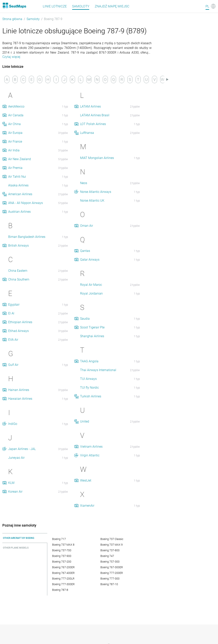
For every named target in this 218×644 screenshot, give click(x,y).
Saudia (85, 319)
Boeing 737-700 (62, 550)
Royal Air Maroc (91, 285)
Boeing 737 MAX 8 (63, 545)
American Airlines (20, 194)
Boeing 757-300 (110, 562)
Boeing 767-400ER (63, 573)
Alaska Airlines (18, 185)
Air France (15, 142)
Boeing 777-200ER (112, 573)
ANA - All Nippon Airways (25, 203)
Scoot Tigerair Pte (92, 327)
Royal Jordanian (91, 293)
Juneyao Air (16, 458)
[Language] (211, 6)
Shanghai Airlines (92, 336)
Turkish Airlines (91, 396)
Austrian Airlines (19, 212)
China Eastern (18, 271)
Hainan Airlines (19, 390)
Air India (14, 150)
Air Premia (15, 168)
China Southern (19, 279)
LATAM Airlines (90, 106)
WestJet (86, 480)
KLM (11, 483)
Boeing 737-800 (110, 550)
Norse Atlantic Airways (96, 192)
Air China (14, 124)
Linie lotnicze (55, 6)
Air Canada (16, 115)
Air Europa (15, 133)
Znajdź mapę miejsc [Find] (112, 6)
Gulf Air (13, 365)
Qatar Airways (90, 260)
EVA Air (13, 340)
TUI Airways (88, 379)
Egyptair (14, 305)
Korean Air (15, 492)
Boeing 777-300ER (63, 584)
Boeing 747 (107, 556)
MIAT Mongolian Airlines (97, 158)
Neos (84, 183)
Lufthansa (87, 133)
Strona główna (12, 19)
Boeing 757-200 (62, 562)
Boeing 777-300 (110, 579)
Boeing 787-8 (60, 590)
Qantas (85, 251)
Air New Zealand (20, 159)
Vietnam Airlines (91, 447)
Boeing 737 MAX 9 (112, 545)
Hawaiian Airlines (20, 399)
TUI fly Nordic (89, 388)
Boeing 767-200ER (63, 567)
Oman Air (87, 226)
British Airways (18, 246)
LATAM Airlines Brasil (95, 115)
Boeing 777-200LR (63, 579)
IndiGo (13, 424)
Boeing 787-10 (109, 584)
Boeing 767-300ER (112, 567)
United (85, 421)
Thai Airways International (98, 370)
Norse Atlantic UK (92, 201)
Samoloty (81, 6)
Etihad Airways (18, 331)
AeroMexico (16, 106)
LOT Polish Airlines (93, 124)
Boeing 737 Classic (112, 539)
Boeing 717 (59, 539)
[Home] (14, 5)
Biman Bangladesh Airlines (27, 237)
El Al (11, 313)
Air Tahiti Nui (17, 177)
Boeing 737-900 (62, 556)
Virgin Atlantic (90, 455)
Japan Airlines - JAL (22, 449)
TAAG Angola (89, 361)
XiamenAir (87, 506)
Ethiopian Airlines (20, 322)
